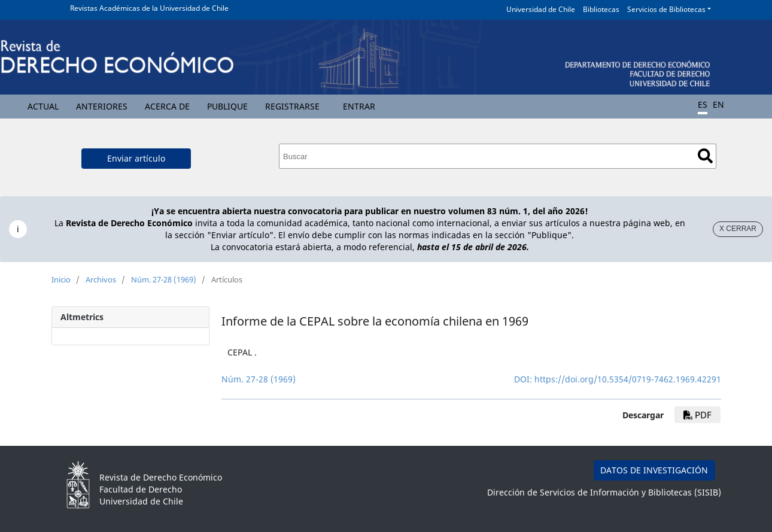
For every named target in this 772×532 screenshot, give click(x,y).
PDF (697, 415)
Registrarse (292, 106)
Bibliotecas (601, 9)
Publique (227, 106)
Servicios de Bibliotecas (666, 9)
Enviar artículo (136, 158)
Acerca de (167, 106)
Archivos (101, 279)
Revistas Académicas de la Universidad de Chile (149, 8)
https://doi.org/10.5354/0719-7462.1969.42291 (628, 379)
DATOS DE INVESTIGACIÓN (654, 470)
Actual (43, 106)
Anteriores (102, 106)
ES (703, 104)
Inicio (61, 279)
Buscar (705, 156)
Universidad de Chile (541, 9)
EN (718, 104)
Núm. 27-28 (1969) (164, 279)
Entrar (359, 106)
